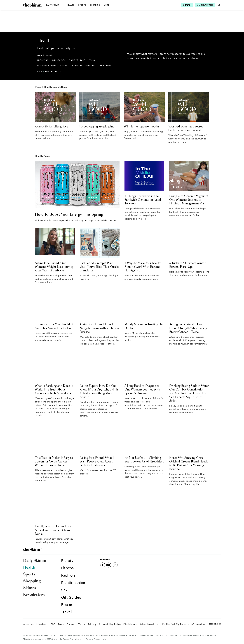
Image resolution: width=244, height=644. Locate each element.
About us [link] (29, 624)
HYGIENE (63, 66)
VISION (93, 60)
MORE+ (107, 5)
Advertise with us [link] (150, 624)
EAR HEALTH (105, 66)
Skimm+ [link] (31, 588)
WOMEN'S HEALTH (77, 60)
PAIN (40, 71)
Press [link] (61, 624)
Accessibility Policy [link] (110, 624)
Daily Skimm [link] (53, 5)
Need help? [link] (215, 624)
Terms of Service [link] (93, 639)
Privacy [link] (92, 624)
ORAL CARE (90, 66)
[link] (33, 5)
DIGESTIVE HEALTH (47, 66)
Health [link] (71, 5)
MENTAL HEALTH (53, 71)
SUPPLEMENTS (59, 60)
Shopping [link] (95, 5)
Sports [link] (82, 5)
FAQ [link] (53, 624)
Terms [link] (82, 624)
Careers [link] (71, 624)
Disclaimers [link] (130, 624)
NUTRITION (43, 60)
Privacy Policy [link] (76, 639)
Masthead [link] (42, 624)
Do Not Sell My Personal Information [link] (184, 624)
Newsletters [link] (34, 595)
